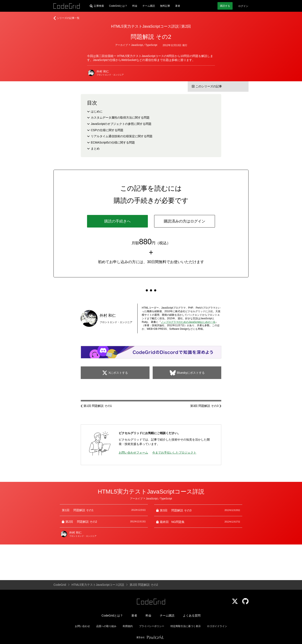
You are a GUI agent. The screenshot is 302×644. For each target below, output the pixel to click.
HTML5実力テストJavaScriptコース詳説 (145, 26)
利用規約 (128, 626)
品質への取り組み (106, 626)
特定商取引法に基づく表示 (186, 626)
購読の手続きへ (117, 221)
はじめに (97, 111)
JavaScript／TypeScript (144, 45)
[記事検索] (97, 6)
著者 (178, 6)
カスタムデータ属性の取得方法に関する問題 (120, 118)
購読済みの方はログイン (185, 221)
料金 (135, 6)
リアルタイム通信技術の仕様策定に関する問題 (122, 136)
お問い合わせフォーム (133, 453)
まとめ (95, 149)
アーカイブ (121, 45)
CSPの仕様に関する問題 (107, 130)
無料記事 (165, 6)
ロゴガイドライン (217, 626)
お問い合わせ (82, 626)
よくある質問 (192, 616)
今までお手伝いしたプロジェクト (174, 453)
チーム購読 (149, 6)
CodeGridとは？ (118, 6)
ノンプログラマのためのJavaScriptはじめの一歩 (188, 322)
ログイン (243, 6)
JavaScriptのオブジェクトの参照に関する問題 (121, 124)
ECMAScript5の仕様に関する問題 (113, 142)
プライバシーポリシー (152, 626)
